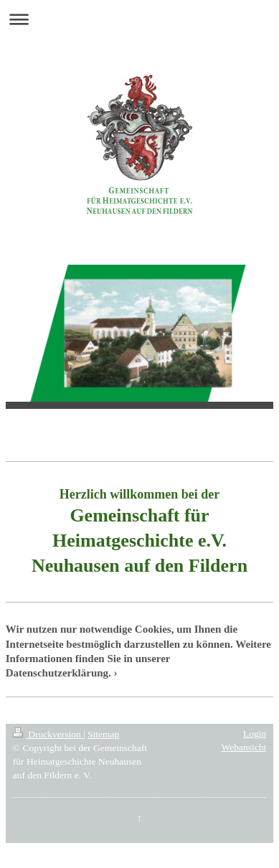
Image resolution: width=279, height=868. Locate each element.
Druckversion (48, 734)
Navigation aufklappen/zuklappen (139, 19)
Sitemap (103, 734)
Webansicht (244, 747)
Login (255, 733)
